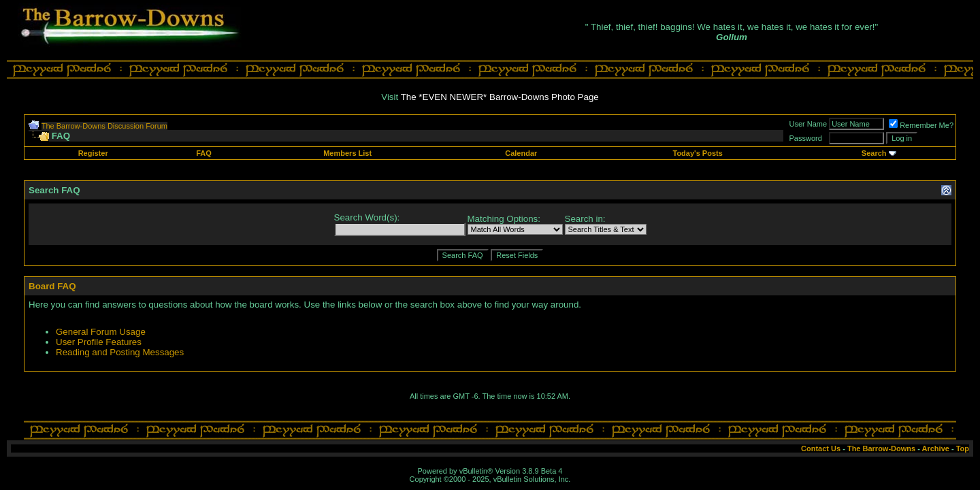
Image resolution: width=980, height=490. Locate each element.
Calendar (521, 153)
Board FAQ (52, 286)
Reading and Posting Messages (120, 352)
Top (963, 448)
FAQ (204, 153)
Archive (936, 448)
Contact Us (821, 448)
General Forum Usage (101, 332)
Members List (347, 153)
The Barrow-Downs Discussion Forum (104, 126)
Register (93, 153)
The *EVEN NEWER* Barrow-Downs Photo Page (500, 97)
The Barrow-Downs (881, 448)
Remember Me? (921, 125)
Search (874, 153)
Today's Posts (697, 153)
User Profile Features (99, 342)
